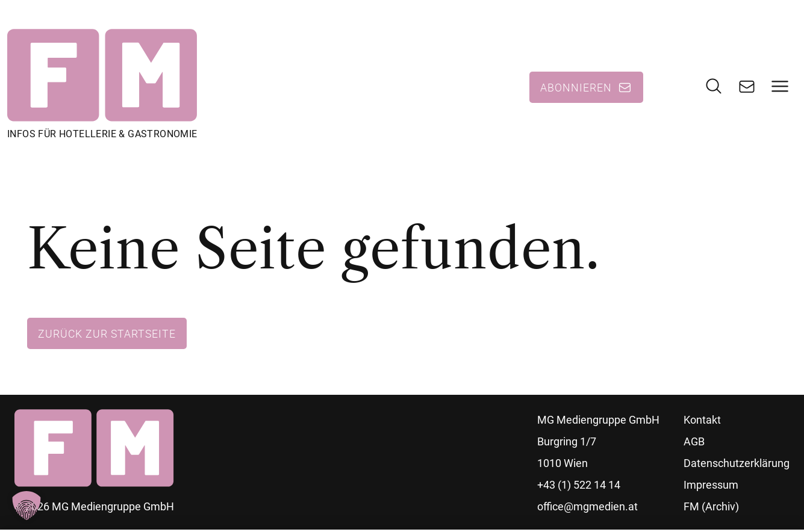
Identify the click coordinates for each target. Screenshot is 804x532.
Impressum (711, 485)
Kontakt (702, 420)
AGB (694, 441)
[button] (26, 506)
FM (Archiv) (711, 506)
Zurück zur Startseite (107, 333)
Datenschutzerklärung (737, 463)
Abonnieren (576, 87)
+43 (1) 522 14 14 (579, 485)
